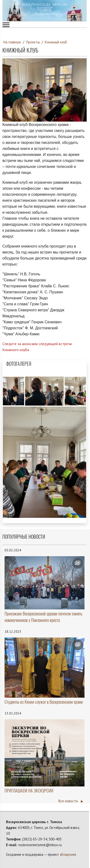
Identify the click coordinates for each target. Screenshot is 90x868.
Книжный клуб (56, 42)
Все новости (71, 801)
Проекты (33, 42)
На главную (12, 42)
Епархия (68, 854)
